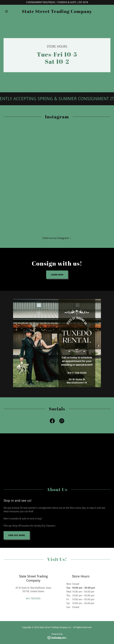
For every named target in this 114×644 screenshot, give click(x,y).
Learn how (57, 275)
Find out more (17, 535)
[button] (12, 11)
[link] (57, 12)
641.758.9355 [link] (33, 599)
